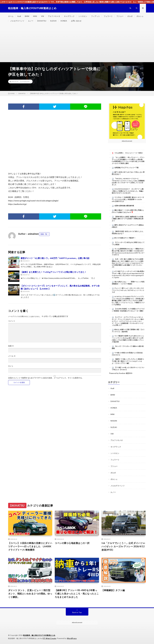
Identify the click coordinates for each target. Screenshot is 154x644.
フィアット (95, 16)
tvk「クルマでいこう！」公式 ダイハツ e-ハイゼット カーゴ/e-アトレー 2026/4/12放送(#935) (123, 546)
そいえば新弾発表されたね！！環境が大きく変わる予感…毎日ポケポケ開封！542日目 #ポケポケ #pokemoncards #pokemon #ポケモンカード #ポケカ (128, 252)
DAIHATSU (42, 21)
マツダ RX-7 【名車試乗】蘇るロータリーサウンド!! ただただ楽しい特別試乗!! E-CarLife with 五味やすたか (128, 199)
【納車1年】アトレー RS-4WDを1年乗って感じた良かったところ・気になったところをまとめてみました (77, 594)
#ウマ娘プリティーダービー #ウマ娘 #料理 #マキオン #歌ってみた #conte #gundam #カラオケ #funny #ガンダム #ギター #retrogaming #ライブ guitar (128, 274)
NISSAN (114, 421)
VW (42, 16)
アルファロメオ (54, 16)
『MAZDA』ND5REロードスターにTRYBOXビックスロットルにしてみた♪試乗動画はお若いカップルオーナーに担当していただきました (128, 182)
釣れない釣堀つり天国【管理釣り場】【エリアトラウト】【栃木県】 (128, 331)
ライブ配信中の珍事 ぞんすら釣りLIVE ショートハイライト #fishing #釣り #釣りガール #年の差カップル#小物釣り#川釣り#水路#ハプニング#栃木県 (128, 339)
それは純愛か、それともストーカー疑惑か (129, 153)
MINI (35, 16)
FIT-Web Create (49, 638)
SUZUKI (53, 21)
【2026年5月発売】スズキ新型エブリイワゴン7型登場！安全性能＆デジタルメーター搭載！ (128, 310)
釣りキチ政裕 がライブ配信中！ (125, 238)
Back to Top (77, 612)
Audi (19, 16)
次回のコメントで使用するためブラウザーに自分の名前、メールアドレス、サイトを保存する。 (46, 378)
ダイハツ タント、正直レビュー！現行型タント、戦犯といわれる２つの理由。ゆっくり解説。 (30, 594)
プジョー (120, 16)
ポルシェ (140, 16)
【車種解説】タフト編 (113, 590)
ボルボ (130, 16)
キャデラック (69, 16)
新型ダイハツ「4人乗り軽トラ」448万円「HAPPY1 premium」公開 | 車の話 (55, 258)
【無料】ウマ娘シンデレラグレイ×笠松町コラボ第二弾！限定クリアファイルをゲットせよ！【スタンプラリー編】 (128, 361)
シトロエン (83, 16)
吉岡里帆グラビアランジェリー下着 (126, 168)
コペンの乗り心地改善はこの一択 (72, 543)
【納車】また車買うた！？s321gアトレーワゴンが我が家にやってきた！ (54, 272)
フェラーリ (108, 16)
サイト (11, 366)
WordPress (72, 638)
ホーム (11, 16)
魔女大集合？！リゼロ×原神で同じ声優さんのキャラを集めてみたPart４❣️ (128, 211)
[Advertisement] (77, 43)
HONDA (64, 21)
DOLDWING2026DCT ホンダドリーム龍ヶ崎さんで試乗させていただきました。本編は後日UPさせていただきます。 (128, 191)
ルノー (31, 21)
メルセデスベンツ (17, 21)
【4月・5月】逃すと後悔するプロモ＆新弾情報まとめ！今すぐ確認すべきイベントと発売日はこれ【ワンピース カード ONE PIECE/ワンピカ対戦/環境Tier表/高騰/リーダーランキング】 (128, 263)
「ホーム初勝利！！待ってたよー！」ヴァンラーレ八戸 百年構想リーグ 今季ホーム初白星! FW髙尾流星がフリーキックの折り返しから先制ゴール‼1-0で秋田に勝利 (128, 160)
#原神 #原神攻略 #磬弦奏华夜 (124, 206)
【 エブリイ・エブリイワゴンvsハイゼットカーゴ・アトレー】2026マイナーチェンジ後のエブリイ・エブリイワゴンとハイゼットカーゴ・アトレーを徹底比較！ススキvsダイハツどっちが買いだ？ (128, 321)
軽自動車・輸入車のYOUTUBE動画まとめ (39, 635)
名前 (11, 346)
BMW (27, 16)
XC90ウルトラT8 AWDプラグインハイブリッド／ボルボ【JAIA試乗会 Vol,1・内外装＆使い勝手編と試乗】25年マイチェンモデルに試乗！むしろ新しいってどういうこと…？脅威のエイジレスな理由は (128, 301)
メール (12, 356)
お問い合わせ (76, 21)
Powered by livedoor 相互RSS (121, 373)
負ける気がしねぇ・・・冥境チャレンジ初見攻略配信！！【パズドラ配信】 (128, 283)
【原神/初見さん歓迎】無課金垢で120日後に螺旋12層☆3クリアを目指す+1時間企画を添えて (128, 219)
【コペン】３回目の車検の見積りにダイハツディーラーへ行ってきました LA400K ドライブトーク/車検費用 (30, 546)
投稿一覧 (44, 234)
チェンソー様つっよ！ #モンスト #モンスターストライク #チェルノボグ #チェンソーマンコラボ (128, 290)
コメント (12, 321)
